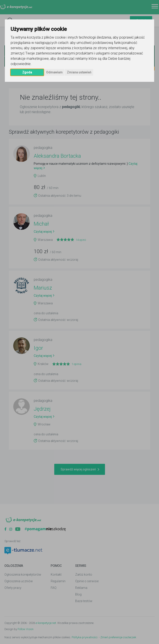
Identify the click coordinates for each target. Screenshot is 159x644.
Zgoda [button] (27, 72)
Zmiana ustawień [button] (79, 72)
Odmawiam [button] (54, 72)
